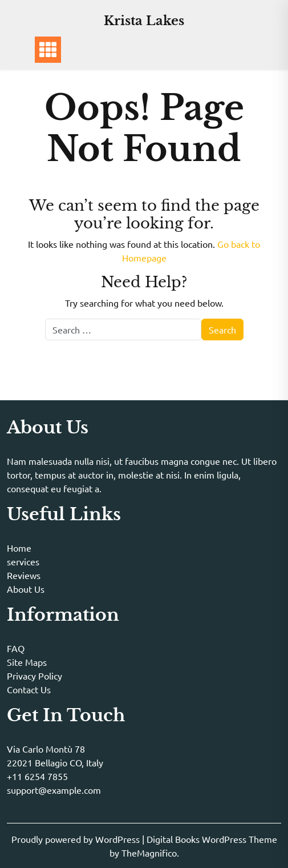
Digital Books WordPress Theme (212, 839)
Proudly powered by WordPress (77, 839)
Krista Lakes (144, 21)
